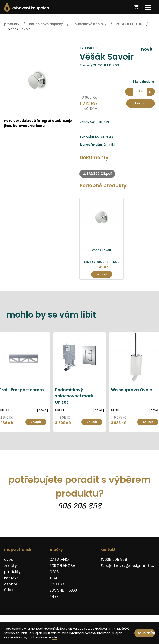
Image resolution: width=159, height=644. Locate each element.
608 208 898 (79, 506)
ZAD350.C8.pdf (97, 174)
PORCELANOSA (62, 566)
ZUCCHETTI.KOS (63, 590)
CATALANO (59, 559)
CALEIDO (57, 584)
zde (54, 637)
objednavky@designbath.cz (130, 566)
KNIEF (54, 596)
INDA (53, 578)
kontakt (11, 578)
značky (10, 566)
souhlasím (146, 633)
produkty (12, 572)
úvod (9, 559)
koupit (141, 103)
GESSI (54, 572)
